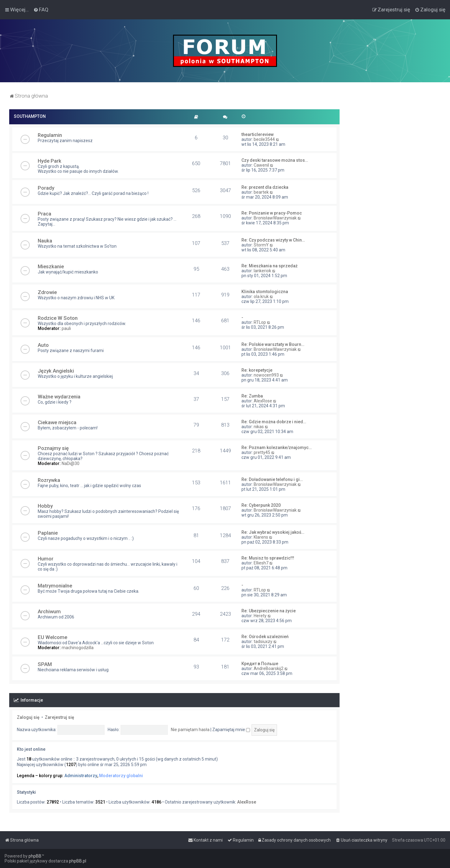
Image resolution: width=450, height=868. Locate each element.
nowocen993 (266, 375)
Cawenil (261, 165)
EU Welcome (52, 637)
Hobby (45, 506)
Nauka (45, 241)
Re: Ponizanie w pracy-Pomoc (272, 213)
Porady (46, 188)
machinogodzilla (78, 648)
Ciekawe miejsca (57, 422)
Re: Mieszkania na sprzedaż (269, 266)
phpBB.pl (78, 861)
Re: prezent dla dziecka (265, 187)
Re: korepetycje (257, 370)
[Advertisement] (395, 201)
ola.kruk (261, 296)
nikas (259, 427)
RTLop (260, 322)
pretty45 (262, 452)
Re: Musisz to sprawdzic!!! (268, 558)
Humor (46, 559)
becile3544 (264, 139)
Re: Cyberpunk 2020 (261, 505)
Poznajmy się (53, 448)
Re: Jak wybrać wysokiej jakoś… (273, 532)
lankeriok (262, 271)
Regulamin (50, 135)
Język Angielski (56, 371)
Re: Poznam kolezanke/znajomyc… (277, 448)
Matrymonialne (55, 586)
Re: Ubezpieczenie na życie (269, 611)
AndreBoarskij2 (269, 668)
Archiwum (49, 611)
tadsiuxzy (263, 641)
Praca (44, 214)
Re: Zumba (252, 396)
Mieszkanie (51, 266)
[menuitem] (41, 10)
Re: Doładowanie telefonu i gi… (272, 479)
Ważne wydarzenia (59, 397)
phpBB (35, 856)
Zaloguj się (28, 717)
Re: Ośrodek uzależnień (265, 637)
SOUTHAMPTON (30, 116)
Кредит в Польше (260, 664)
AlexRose (263, 401)
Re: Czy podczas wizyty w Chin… (273, 240)
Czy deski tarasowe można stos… (275, 160)
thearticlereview (258, 134)
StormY (261, 245)
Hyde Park (50, 161)
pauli (66, 328)
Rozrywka (49, 480)
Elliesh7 (261, 563)
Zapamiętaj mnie (231, 730)
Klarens (261, 537)
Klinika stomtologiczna (265, 292)
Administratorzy (81, 776)
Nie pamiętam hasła (190, 730)
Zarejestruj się (60, 717)
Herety (260, 616)
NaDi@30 (71, 463)
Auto (43, 345)
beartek (261, 192)
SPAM (45, 664)
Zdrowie (47, 292)
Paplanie (48, 533)
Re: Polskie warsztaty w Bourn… (273, 344)
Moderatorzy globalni (121, 776)
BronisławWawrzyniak (275, 218)
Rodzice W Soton (58, 318)
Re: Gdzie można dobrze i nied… (274, 422)
